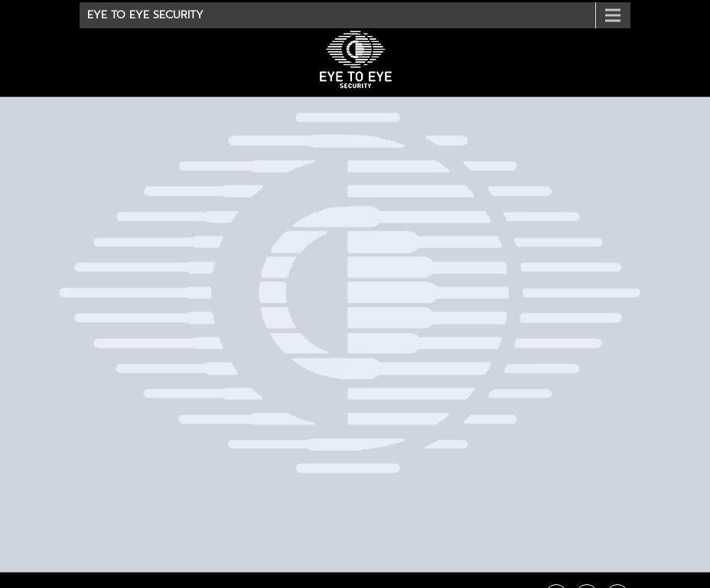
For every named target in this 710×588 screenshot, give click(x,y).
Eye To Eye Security (145, 15)
